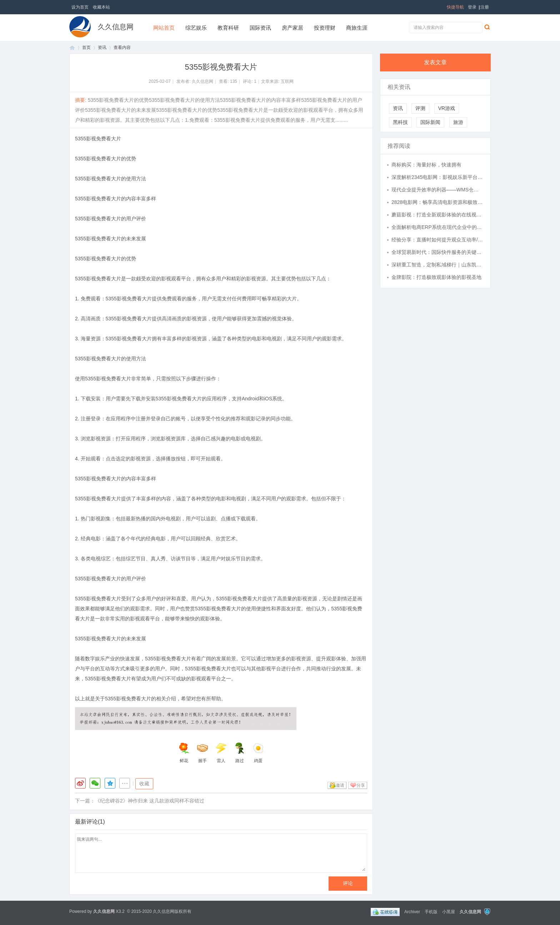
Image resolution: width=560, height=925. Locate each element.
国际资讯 (260, 28)
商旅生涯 (357, 28)
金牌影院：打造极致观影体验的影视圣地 (436, 277)
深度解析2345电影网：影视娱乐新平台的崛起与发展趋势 (437, 177)
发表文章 (435, 62)
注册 (485, 7)
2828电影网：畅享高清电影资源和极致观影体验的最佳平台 (437, 202)
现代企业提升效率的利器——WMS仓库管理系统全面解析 (437, 190)
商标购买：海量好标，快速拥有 (426, 165)
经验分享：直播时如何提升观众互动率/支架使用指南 (437, 240)
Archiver (412, 911)
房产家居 (292, 28)
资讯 (102, 47)
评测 (420, 108)
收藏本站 (101, 7)
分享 (361, 785)
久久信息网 (116, 27)
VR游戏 (447, 108)
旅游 (458, 122)
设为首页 (80, 7)
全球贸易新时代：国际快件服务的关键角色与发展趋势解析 (437, 252)
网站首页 (164, 28)
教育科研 (228, 28)
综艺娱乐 (196, 28)
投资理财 (325, 28)
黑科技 (400, 122)
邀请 (340, 785)
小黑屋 (449, 911)
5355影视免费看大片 (98, 139)
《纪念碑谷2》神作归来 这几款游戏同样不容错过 (150, 801)
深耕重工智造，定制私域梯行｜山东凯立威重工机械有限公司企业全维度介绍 (437, 265)
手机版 (431, 911)
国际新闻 (430, 122)
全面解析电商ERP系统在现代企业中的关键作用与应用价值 (437, 227)
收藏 (144, 784)
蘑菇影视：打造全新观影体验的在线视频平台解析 (437, 215)
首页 (72, 48)
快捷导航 (455, 7)
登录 (472, 7)
